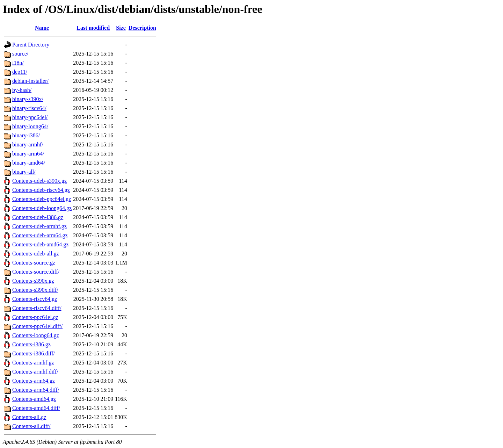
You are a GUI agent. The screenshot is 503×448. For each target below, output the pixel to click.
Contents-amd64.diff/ (36, 408)
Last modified (93, 28)
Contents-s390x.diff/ (35, 290)
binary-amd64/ (29, 163)
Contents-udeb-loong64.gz (42, 208)
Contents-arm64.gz (34, 381)
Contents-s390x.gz (33, 281)
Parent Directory (31, 45)
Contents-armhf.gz (33, 363)
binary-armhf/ (28, 144)
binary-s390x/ (28, 99)
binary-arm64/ (28, 154)
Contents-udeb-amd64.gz (40, 244)
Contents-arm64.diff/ (36, 390)
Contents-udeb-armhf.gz (39, 226)
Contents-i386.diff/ (34, 353)
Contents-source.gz (34, 263)
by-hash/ (22, 90)
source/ (20, 54)
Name (42, 28)
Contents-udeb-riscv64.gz (41, 190)
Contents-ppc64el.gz (35, 317)
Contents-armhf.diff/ (35, 372)
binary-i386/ (26, 135)
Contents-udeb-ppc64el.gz (42, 199)
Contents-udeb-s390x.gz (39, 181)
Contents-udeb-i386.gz (38, 217)
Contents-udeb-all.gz (36, 254)
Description (142, 28)
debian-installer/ (30, 81)
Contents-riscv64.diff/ (37, 308)
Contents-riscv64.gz (35, 299)
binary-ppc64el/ (30, 117)
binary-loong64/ (30, 126)
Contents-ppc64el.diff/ (37, 326)
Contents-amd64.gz (34, 399)
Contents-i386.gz (31, 344)
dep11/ (20, 72)
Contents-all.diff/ (31, 426)
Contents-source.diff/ (36, 272)
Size (121, 28)
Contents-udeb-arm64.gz (40, 235)
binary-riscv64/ (29, 108)
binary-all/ (24, 172)
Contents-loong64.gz (36, 335)
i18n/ (18, 63)
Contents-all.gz (29, 417)
